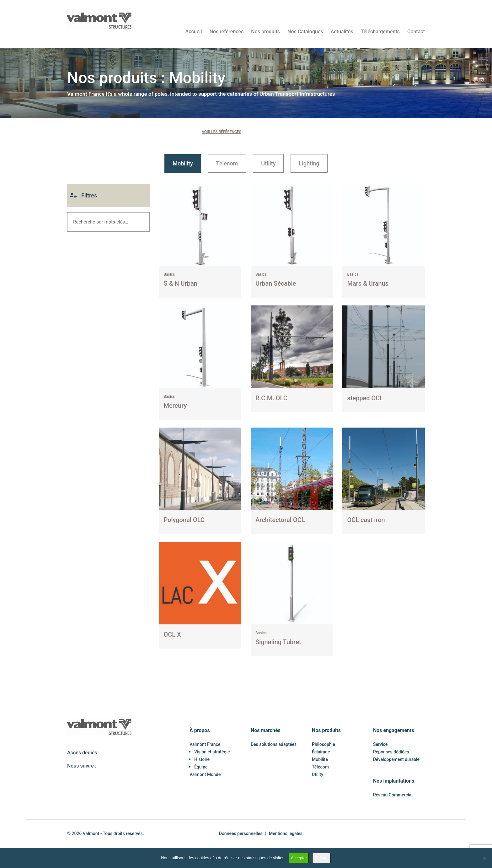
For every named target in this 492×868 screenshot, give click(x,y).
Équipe (201, 767)
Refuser (322, 858)
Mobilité (320, 759)
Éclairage (321, 752)
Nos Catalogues (305, 32)
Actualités (342, 32)
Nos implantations (394, 781)
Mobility (183, 163)
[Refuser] (484, 858)
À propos (200, 730)
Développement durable (396, 759)
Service (380, 744)
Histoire (202, 759)
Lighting (309, 163)
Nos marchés (266, 730)
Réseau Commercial (393, 795)
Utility (268, 163)
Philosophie (324, 744)
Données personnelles (241, 833)
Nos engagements (394, 730)
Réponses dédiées (391, 752)
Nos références (226, 32)
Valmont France (205, 744)
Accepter (299, 858)
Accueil (194, 32)
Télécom (320, 767)
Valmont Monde (205, 774)
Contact (416, 32)
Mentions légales (286, 833)
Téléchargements (380, 32)
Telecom (227, 163)
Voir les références (222, 132)
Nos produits (265, 32)
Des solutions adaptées (274, 744)
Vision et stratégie (212, 752)
